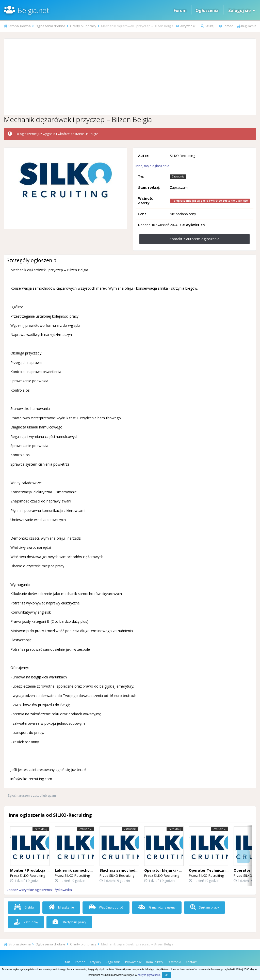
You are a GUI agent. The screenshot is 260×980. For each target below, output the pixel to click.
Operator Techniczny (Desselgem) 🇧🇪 (223, 870)
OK (167, 975)
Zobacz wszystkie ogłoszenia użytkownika (39, 890)
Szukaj (208, 26)
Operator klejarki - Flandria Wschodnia (180, 870)
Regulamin (247, 26)
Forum (180, 10)
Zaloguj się (242, 10)
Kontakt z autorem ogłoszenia (194, 239)
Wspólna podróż (106, 907)
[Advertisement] (130, 77)
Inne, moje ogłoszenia (152, 166)
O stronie (174, 962)
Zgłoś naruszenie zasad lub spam (32, 796)
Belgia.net (33, 10)
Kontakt (191, 962)
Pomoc (226, 26)
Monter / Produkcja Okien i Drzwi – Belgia (48, 870)
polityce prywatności (149, 975)
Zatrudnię (26, 922)
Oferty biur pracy (69, 922)
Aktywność (186, 26)
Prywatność (133, 962)
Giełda (24, 907)
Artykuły (95, 962)
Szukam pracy (205, 907)
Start (67, 962)
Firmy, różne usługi (157, 907)
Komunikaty (155, 962)
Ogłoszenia (207, 10)
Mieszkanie (61, 907)
